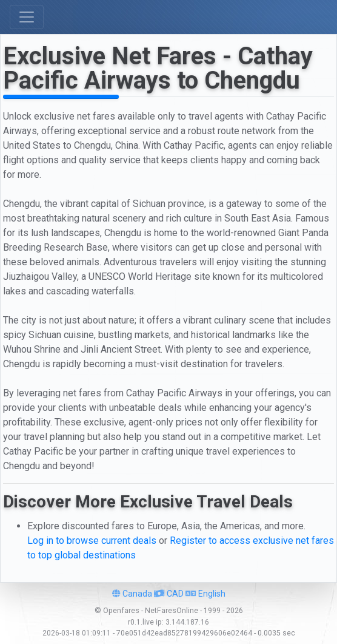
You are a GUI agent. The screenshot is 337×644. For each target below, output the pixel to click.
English (205, 594)
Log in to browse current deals (92, 541)
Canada (132, 594)
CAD (169, 594)
